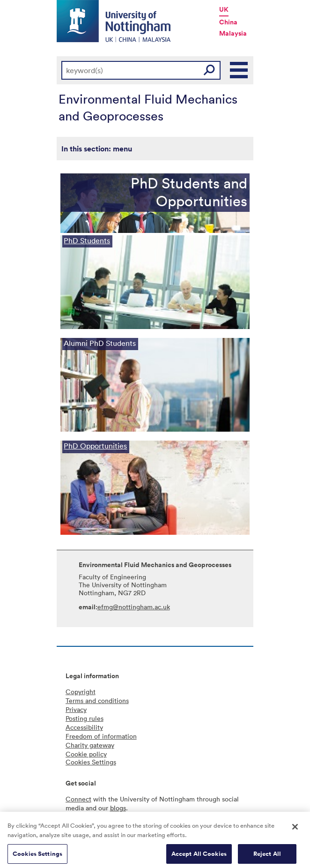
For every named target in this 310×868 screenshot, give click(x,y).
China (228, 22)
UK (224, 9)
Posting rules (85, 718)
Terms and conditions (97, 700)
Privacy (76, 709)
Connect (78, 799)
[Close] (295, 830)
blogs (118, 808)
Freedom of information (101, 736)
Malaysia (233, 33)
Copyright (81, 692)
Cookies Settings (37, 857)
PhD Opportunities (95, 446)
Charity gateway (90, 745)
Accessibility (84, 727)
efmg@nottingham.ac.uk (134, 607)
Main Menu (239, 70)
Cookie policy (86, 754)
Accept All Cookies (199, 857)
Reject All (267, 857)
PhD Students (87, 241)
